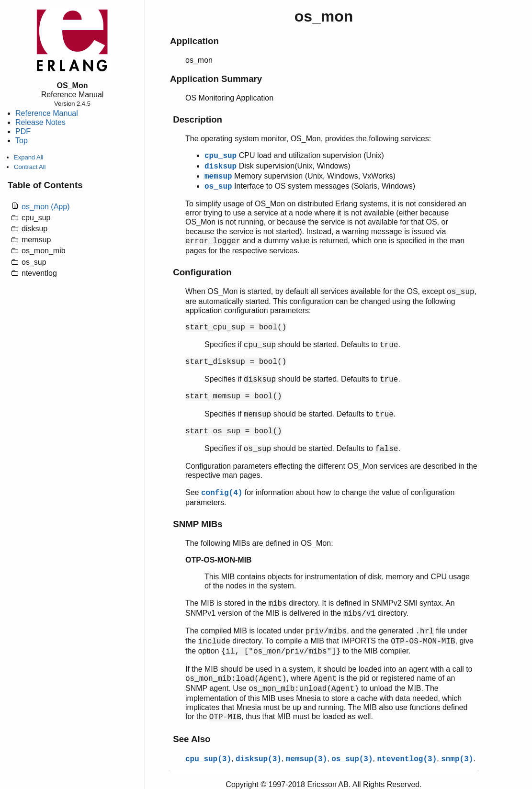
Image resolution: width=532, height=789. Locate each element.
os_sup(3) (352, 759)
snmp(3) (457, 759)
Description (198, 119)
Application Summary (216, 79)
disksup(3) (259, 759)
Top (22, 141)
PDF (23, 131)
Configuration (202, 272)
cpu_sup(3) (208, 759)
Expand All (28, 157)
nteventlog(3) (407, 759)
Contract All (30, 167)
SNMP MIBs (198, 524)
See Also (192, 739)
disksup (221, 167)
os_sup (218, 187)
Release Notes (40, 122)
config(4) (222, 493)
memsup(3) (306, 759)
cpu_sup (221, 156)
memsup (218, 177)
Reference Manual (47, 113)
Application (194, 41)
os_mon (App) (46, 207)
